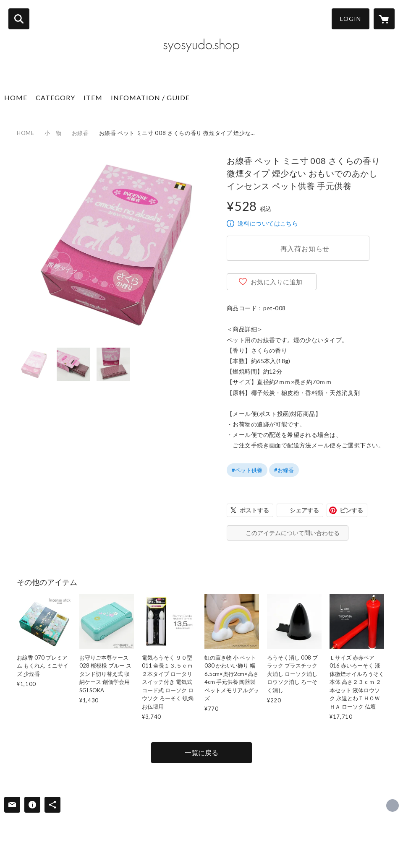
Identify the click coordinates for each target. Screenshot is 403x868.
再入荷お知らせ (305, 248)
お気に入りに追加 (277, 282)
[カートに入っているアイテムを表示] (384, 19)
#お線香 (284, 470)
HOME (16, 97)
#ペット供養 (247, 470)
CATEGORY (55, 97)
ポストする (254, 510)
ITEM (93, 97)
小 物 (53, 133)
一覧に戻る (201, 752)
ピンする (351, 510)
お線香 (80, 133)
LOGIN (351, 19)
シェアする (304, 510)
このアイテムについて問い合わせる (293, 533)
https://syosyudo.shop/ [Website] (393, 806)
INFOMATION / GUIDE (150, 97)
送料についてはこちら (268, 223)
